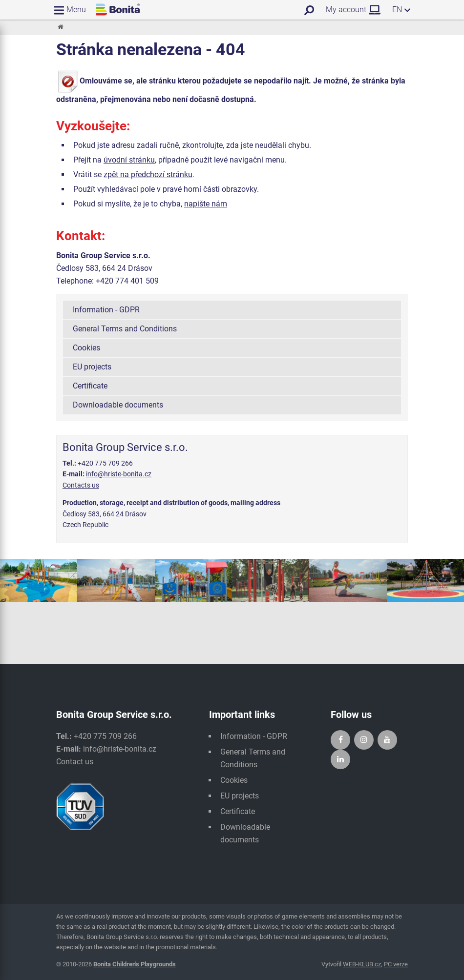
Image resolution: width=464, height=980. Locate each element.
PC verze (396, 964)
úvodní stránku (129, 160)
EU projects (92, 367)
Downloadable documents (118, 405)
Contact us (75, 762)
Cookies (86, 348)
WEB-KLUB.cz (362, 964)
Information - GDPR (106, 310)
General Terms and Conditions (125, 329)
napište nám (206, 204)
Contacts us (81, 485)
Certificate (90, 386)
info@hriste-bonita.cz (119, 474)
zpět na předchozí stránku (148, 174)
